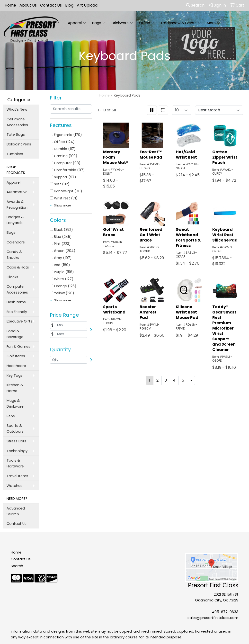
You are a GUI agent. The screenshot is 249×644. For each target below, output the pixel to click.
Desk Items (16, 302)
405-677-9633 (225, 612)
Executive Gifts (19, 321)
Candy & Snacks (14, 255)
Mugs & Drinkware (15, 403)
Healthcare (16, 366)
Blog (69, 5)
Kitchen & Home (15, 388)
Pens (11, 416)
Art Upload (87, 5)
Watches (14, 486)
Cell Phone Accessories (17, 122)
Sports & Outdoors (15, 429)
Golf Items (16, 356)
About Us (28, 5)
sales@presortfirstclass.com (213, 618)
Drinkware (122, 23)
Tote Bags (16, 134)
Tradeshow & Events (181, 23)
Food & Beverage (15, 334)
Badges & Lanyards (15, 220)
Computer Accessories (17, 289)
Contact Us (51, 5)
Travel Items (17, 476)
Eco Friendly (17, 312)
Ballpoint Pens (19, 144)
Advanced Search (16, 511)
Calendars (16, 242)
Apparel (77, 23)
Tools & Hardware (15, 463)
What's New (17, 109)
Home (10, 5)
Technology (17, 451)
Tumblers (15, 154)
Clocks (12, 277)
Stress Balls (17, 441)
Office (147, 23)
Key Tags (15, 376)
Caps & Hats (18, 267)
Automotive (17, 192)
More (213, 23)
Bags (99, 23)
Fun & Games (18, 347)
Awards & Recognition (17, 205)
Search (195, 5)
